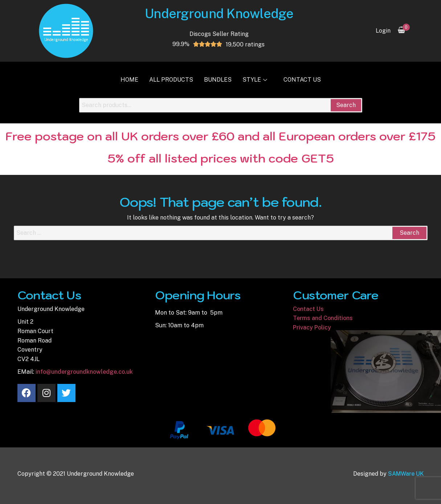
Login (383, 31)
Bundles (218, 80)
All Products (171, 80)
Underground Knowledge (219, 13)
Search (346, 105)
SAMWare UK (406, 474)
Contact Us (302, 80)
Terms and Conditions (323, 318)
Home (129, 80)
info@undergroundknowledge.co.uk (84, 372)
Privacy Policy (312, 327)
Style (256, 80)
